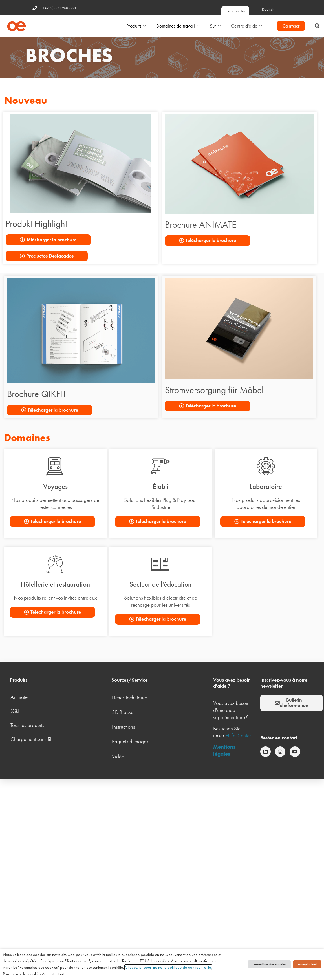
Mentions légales (224, 750)
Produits (136, 26)
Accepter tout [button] (307, 964)
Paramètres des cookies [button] (269, 964)
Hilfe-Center (238, 736)
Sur (215, 26)
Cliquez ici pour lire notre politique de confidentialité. (168, 967)
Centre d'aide (247, 26)
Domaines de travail (178, 26)
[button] (317, 26)
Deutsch (268, 9)
